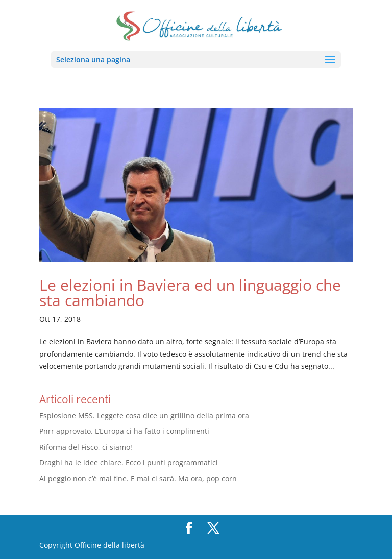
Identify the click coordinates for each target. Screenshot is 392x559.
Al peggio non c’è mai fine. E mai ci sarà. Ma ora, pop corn (138, 479)
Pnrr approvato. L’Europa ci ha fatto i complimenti (124, 431)
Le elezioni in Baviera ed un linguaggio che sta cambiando (190, 293)
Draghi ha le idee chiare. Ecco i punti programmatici (129, 463)
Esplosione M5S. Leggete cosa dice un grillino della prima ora (144, 416)
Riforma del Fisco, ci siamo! (86, 447)
